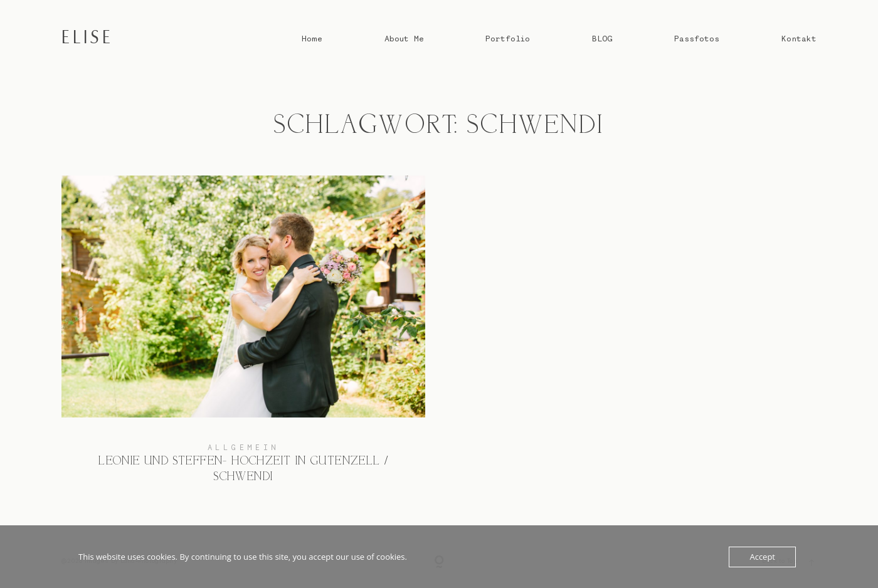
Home (312, 38)
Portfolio (508, 38)
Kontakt (799, 38)
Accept (762, 557)
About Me (404, 38)
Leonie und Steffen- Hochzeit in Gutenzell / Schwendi (244, 339)
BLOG (602, 38)
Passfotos (697, 38)
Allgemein (244, 447)
